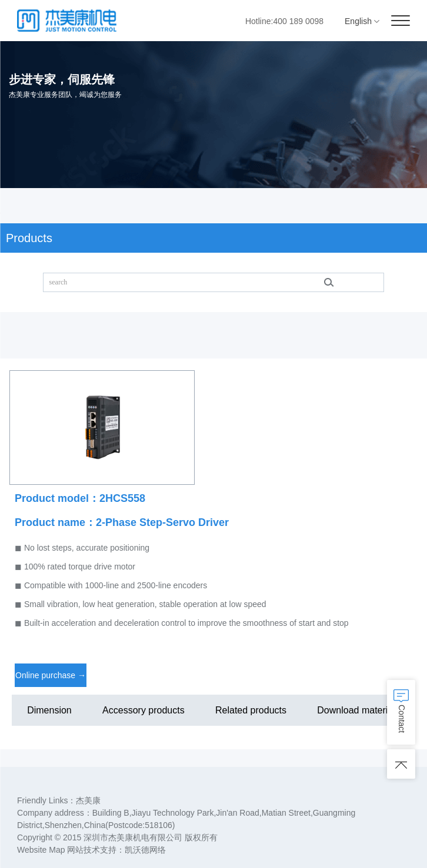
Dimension (49, 710)
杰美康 (88, 800)
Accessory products (144, 710)
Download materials (358, 710)
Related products (251, 710)
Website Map (41, 850)
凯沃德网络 (145, 850)
